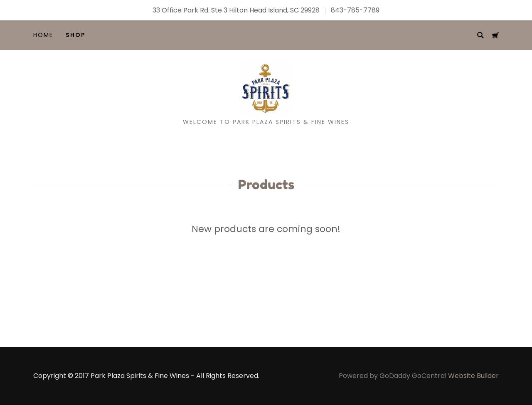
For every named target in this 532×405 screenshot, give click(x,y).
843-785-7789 (355, 10)
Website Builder (473, 376)
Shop (76, 35)
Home (43, 35)
